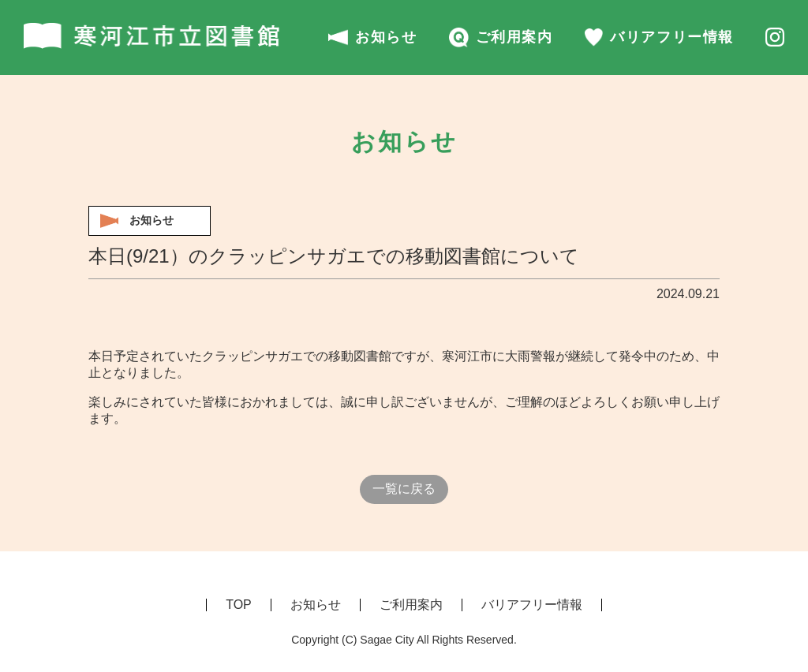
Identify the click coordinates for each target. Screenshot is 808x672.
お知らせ (373, 37)
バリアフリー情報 (659, 37)
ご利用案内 (501, 37)
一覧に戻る (404, 489)
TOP (239, 605)
